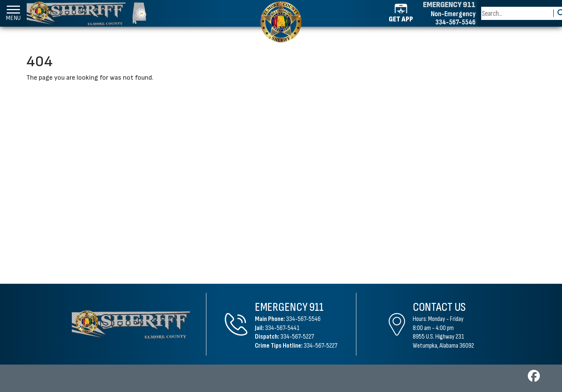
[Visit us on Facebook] (534, 378)
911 (317, 307)
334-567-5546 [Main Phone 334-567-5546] (303, 319)
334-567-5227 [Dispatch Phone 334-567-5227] (297, 337)
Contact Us (439, 307)
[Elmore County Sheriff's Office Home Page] (131, 324)
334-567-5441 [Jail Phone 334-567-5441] (282, 328)
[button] (13, 13)
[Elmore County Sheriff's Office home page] (281, 22)
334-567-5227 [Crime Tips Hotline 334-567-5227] (320, 346)
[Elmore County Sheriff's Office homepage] (87, 13)
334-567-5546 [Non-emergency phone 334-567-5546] (455, 22)
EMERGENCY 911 (449, 5)
